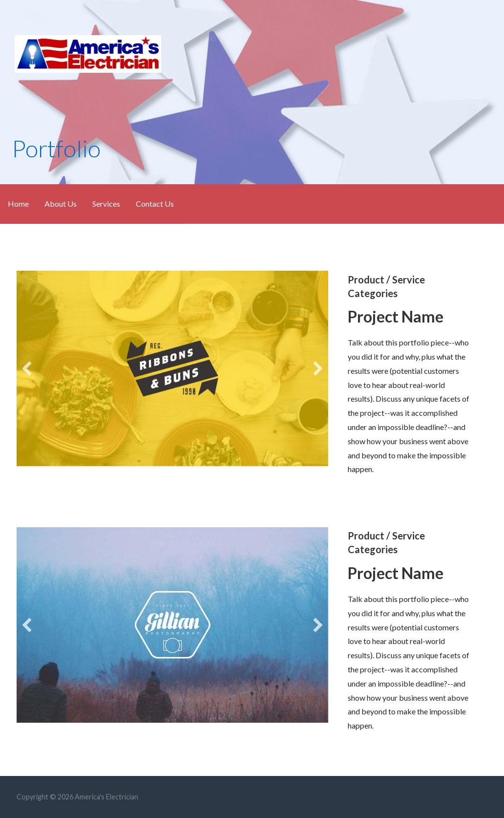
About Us (61, 204)
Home (18, 204)
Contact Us (155, 204)
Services (106, 204)
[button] (27, 368)
